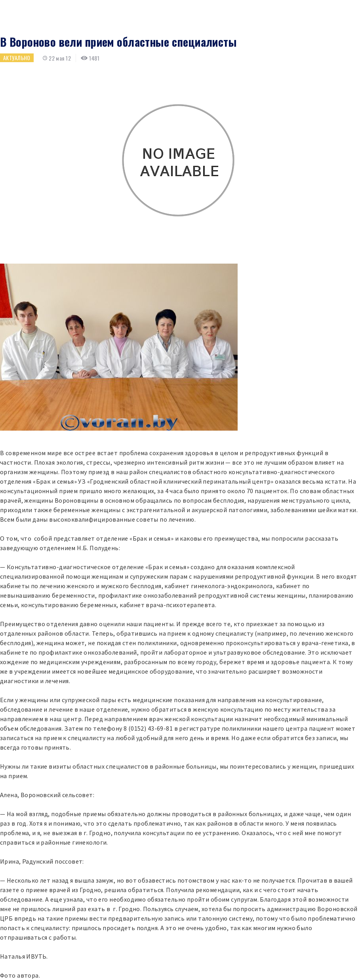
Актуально (17, 58)
